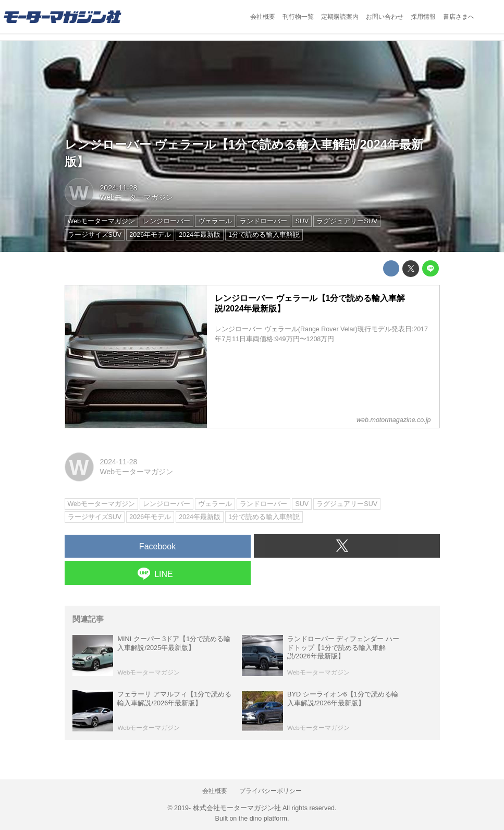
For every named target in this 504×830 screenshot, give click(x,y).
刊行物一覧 (298, 16)
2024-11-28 (119, 188)
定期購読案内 (340, 16)
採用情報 (423, 16)
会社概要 (263, 16)
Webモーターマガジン (137, 197)
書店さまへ (459, 16)
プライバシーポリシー (271, 791)
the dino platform (263, 819)
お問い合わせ (385, 16)
